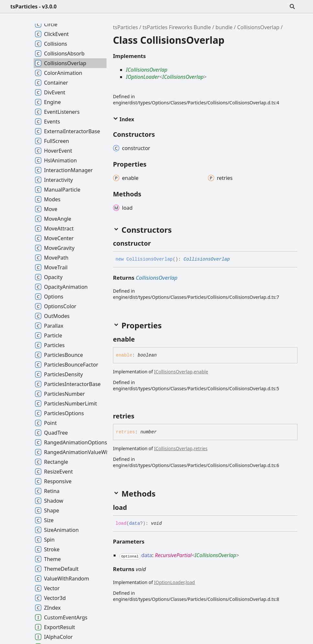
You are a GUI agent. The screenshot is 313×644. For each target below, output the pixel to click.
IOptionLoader (143, 77)
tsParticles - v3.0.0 (34, 6)
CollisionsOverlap (258, 27)
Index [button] (123, 119)
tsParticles (125, 27)
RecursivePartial (173, 555)
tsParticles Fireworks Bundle (177, 27)
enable (201, 372)
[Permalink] (157, 243)
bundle (224, 27)
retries (200, 448)
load (190, 582)
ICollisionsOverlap (147, 70)
